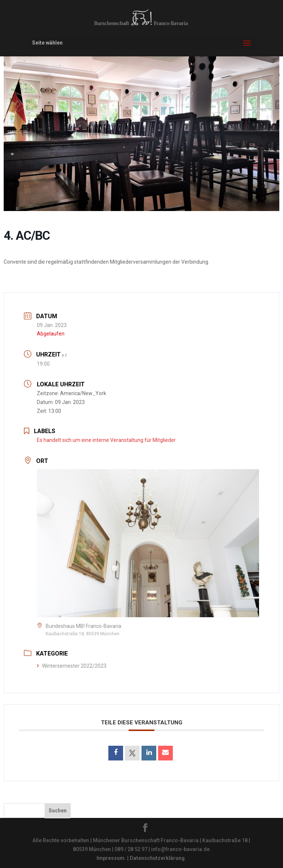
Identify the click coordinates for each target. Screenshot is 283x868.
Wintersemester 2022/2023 (72, 666)
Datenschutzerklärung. (158, 858)
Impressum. (111, 858)
